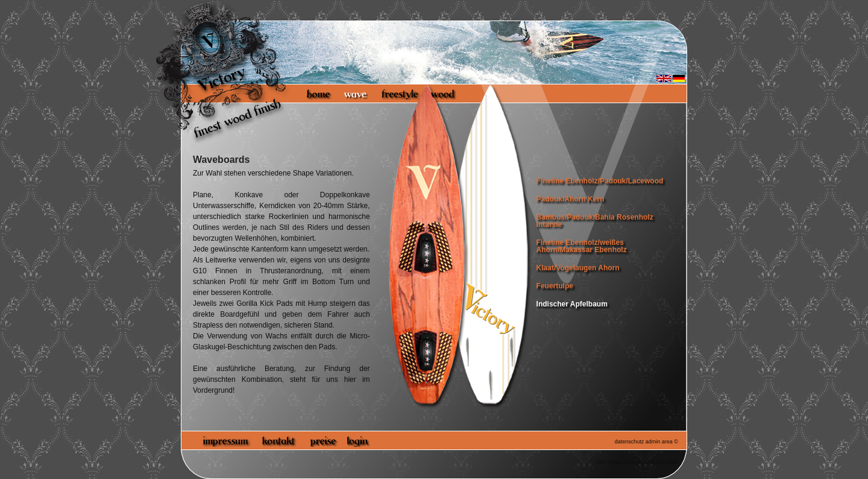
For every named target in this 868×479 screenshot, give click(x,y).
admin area (659, 442)
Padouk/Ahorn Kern (571, 199)
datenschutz (630, 442)
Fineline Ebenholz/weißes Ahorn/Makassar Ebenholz (582, 246)
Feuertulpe (555, 286)
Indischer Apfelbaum (572, 304)
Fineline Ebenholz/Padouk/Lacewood (600, 181)
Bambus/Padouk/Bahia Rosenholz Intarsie (595, 221)
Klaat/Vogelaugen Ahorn (578, 268)
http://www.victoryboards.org (630, 462)
